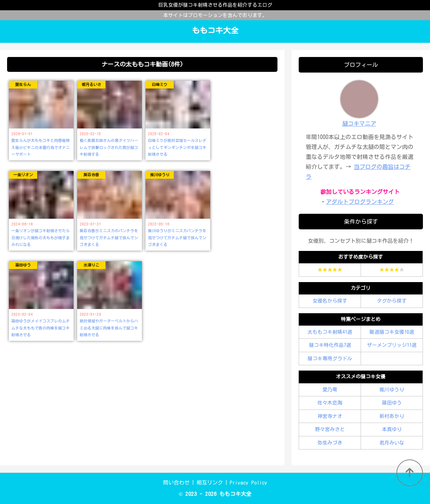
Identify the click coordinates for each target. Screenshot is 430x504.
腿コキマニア (359, 124)
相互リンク (210, 483)
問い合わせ (176, 483)
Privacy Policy (248, 483)
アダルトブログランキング (360, 202)
